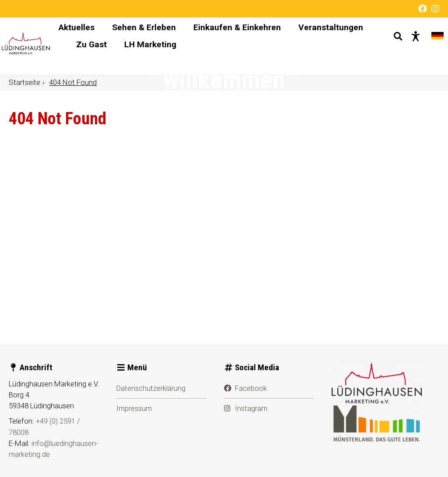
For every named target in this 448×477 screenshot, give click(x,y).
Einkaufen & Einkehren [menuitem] (280, 37)
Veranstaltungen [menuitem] (152, 54)
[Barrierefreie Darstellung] (409, 46)
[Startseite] (51, 46)
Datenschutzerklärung (151, 388)
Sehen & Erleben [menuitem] (187, 37)
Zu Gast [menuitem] (217, 54)
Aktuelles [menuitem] (120, 37)
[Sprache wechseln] (430, 46)
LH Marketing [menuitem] (276, 54)
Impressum (134, 408)
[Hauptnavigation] (233, 46)
